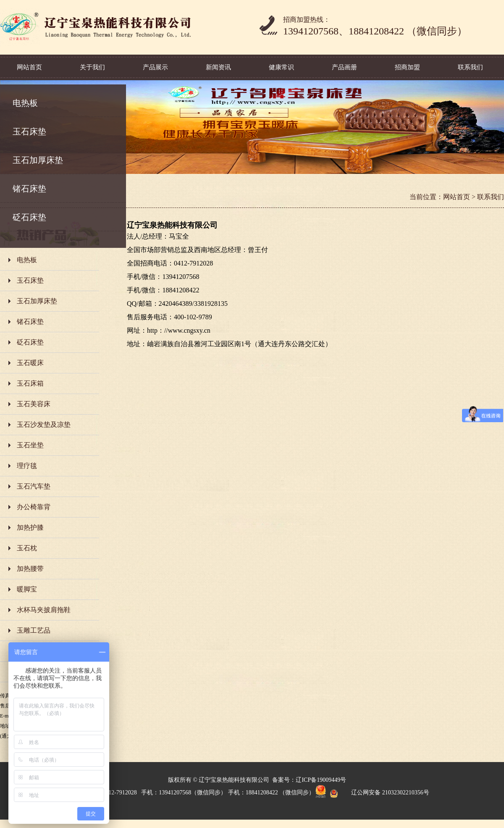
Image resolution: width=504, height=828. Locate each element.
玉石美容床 (34, 404)
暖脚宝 (27, 589)
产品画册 (344, 67)
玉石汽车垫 (34, 486)
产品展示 (155, 67)
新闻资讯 (218, 67)
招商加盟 (407, 67)
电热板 (25, 103)
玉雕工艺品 (34, 630)
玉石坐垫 (30, 445)
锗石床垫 (29, 189)
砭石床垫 (29, 217)
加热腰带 (30, 569)
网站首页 (29, 67)
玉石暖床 (30, 363)
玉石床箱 (30, 383)
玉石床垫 (29, 131)
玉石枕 (27, 548)
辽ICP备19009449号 (321, 780)
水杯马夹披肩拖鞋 (44, 610)
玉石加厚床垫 (38, 160)
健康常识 (281, 67)
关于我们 (92, 67)
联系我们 (470, 67)
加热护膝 (30, 527)
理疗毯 (27, 466)
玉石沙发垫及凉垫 (44, 425)
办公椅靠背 (34, 507)
